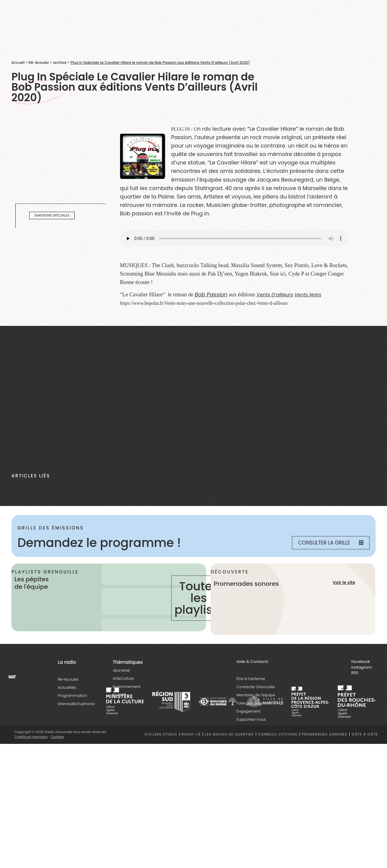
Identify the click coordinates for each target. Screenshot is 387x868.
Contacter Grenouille (256, 687)
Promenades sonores (325, 734)
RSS (355, 673)
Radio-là (191, 734)
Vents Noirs (308, 295)
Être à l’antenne (251, 679)
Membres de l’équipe (256, 695)
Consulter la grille (331, 543)
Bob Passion (211, 294)
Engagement (248, 711)
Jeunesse (121, 670)
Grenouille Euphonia (76, 704)
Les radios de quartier (229, 734)
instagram (361, 667)
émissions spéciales (52, 215)
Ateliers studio (161, 734)
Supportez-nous (251, 719)
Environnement (126, 687)
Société (119, 695)
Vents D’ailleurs (275, 295)
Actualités (67, 687)
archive (60, 63)
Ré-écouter (39, 63)
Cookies (57, 737)
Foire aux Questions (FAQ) (260, 703)
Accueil (18, 63)
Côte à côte (365, 734)
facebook (361, 662)
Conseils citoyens (278, 734)
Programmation (72, 696)
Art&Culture (123, 678)
